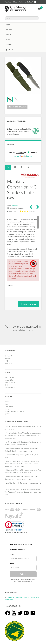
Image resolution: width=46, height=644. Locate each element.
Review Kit (8, 385)
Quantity (10, 286)
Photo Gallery (17, 107)
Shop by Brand (10, 382)
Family (7, 409)
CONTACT (9, 45)
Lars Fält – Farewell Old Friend (16, 483)
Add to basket (28, 304)
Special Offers (10, 380)
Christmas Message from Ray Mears (18, 455)
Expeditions (9, 406)
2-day (7, 404)
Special (7, 414)
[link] (14, 526)
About (9, 35)
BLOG (8, 40)
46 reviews (28, 211)
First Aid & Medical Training (14, 411)
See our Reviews (23, 156)
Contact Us (9, 356)
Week (7, 401)
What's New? (9, 377)
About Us (8, 358)
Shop (8, 25)
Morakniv (15, 206)
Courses (10, 30)
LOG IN (9, 50)
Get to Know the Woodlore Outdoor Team (21, 426)
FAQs (7, 361)
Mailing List (9, 363)
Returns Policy (10, 387)
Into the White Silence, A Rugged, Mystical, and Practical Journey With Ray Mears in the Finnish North (22, 464)
